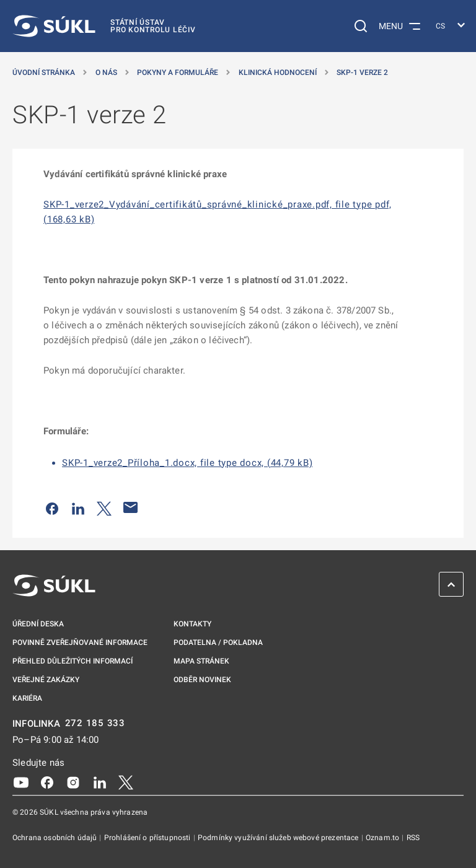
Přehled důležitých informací (73, 661)
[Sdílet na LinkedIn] (78, 507)
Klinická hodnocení (278, 72)
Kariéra (27, 698)
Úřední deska (38, 624)
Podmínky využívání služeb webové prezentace (279, 838)
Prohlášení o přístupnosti (148, 838)
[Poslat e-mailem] (131, 507)
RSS (413, 838)
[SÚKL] (104, 26)
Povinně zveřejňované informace (80, 642)
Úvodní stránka (44, 72)
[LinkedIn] (100, 781)
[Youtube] (21, 781)
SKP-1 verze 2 (362, 72)
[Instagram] (73, 781)
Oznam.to (383, 838)
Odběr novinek (202, 680)
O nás (106, 72)
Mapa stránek (201, 661)
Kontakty (192, 624)
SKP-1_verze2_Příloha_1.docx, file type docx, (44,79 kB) (187, 463)
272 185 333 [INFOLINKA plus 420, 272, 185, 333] (95, 723)
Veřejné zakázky (46, 680)
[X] (126, 781)
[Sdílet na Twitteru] (104, 507)
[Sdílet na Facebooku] (52, 507)
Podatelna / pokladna (218, 642)
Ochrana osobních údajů (55, 838)
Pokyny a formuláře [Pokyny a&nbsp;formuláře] (178, 72)
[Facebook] (47, 781)
